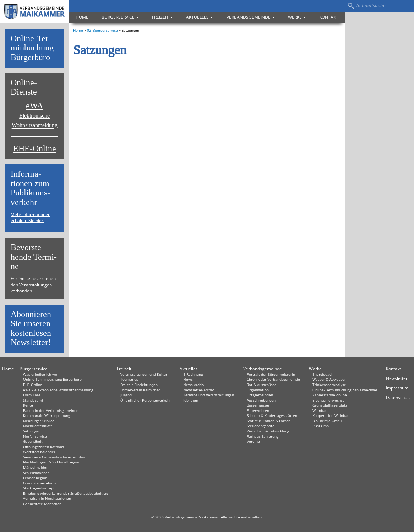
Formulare (32, 395)
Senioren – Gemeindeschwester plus (54, 457)
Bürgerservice (120, 17)
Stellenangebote (261, 426)
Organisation (258, 390)
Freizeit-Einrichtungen (139, 385)
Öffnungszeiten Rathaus (43, 447)
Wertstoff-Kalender (39, 452)
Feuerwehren (258, 410)
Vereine (253, 441)
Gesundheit (33, 441)
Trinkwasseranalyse (329, 385)
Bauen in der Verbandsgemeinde (51, 410)
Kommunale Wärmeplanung (47, 415)
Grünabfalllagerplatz (330, 405)
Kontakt (329, 17)
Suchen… (351, 6)
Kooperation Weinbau (331, 415)
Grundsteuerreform (39, 483)
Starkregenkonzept (39, 488)
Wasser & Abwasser (329, 379)
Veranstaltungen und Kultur (144, 374)
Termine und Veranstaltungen (209, 395)
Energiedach (323, 374)
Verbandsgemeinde (251, 17)
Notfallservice (35, 436)
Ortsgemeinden (260, 395)
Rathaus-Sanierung (263, 436)
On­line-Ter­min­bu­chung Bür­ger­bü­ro (32, 48)
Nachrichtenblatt (38, 426)
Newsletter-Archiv (198, 390)
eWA (35, 115)
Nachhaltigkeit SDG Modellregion (51, 462)
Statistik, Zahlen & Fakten (269, 421)
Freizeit (162, 17)
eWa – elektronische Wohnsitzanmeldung (58, 390)
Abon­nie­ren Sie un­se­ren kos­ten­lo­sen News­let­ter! (31, 328)
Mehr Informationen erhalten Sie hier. (31, 217)
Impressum (397, 388)
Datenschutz (398, 397)
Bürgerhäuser (258, 405)
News (188, 379)
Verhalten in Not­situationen (47, 498)
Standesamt (33, 400)
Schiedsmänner (36, 473)
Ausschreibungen (261, 400)
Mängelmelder (35, 467)
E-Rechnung (193, 374)
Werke (297, 17)
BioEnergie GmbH (327, 421)
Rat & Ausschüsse (262, 385)
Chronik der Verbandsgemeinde (273, 379)
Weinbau (320, 410)
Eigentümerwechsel (329, 400)
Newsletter (397, 378)
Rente (28, 405)
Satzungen (32, 431)
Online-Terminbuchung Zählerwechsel (345, 390)
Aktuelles (200, 17)
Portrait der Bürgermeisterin (271, 374)
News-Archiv (194, 385)
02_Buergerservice (102, 30)
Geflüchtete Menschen (42, 504)
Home (82, 17)
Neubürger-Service (39, 421)
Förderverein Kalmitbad (140, 390)
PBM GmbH (322, 426)
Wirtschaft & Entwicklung (268, 431)
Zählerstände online (330, 395)
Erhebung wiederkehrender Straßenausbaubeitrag (66, 493)
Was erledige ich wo (40, 374)
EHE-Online (35, 149)
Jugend (126, 395)
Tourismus (129, 379)
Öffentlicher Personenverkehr (146, 400)
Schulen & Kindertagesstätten (272, 415)
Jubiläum (191, 400)
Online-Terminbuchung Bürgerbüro (52, 379)
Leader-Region (35, 478)
